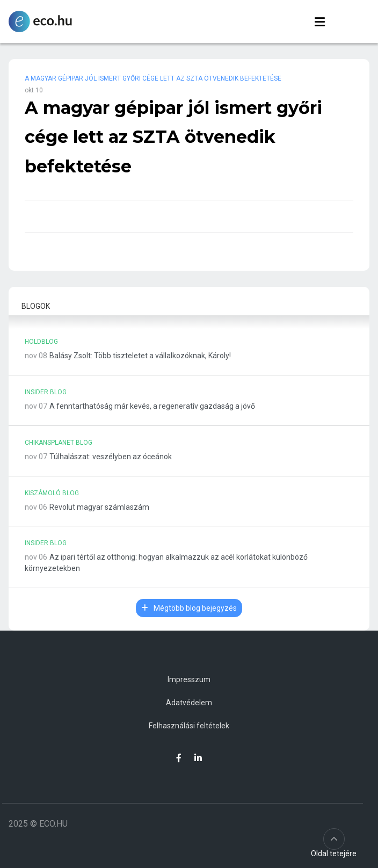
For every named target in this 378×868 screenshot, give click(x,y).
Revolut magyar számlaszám (99, 507)
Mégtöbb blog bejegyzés (189, 608)
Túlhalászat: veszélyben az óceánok (111, 457)
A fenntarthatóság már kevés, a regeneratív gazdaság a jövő (152, 406)
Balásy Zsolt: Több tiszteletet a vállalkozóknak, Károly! (140, 356)
